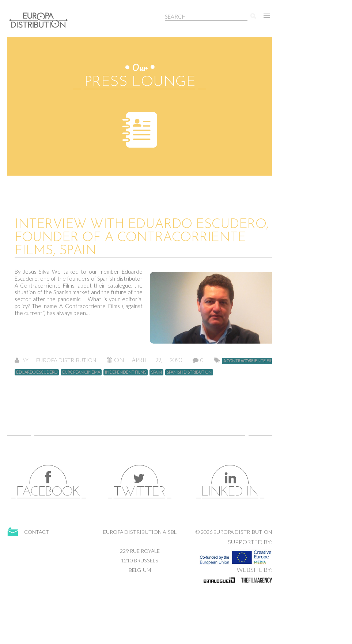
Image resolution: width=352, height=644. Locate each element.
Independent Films (126, 372)
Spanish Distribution (189, 372)
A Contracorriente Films (251, 361)
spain (156, 372)
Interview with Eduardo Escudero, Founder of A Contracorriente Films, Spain (142, 238)
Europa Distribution (42, 24)
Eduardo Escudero (37, 372)
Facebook (49, 482)
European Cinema (81, 372)
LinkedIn (230, 482)
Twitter (140, 482)
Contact (37, 532)
